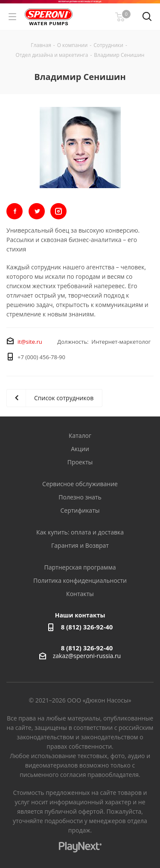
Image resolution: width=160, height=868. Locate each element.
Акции (80, 449)
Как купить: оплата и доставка (80, 532)
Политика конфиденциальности (80, 580)
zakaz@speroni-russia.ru (87, 656)
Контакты (80, 594)
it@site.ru (30, 342)
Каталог (80, 435)
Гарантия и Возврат (80, 545)
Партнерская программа (80, 567)
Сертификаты (80, 510)
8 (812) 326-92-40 (87, 627)
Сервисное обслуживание (80, 484)
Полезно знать (80, 497)
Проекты (80, 462)
